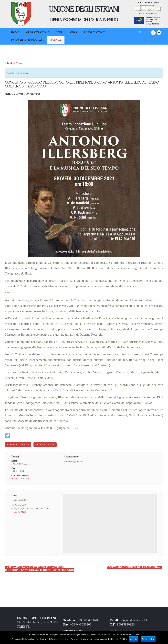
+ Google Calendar (18, 445)
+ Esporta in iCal (45, 445)
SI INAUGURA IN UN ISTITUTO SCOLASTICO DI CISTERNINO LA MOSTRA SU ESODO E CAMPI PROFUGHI (42, 568)
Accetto (134, 639)
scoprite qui (65, 639)
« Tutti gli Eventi (14, 63)
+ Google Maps (19, 512)
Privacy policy (73, 631)
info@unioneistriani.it (134, 620)
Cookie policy (119, 631)
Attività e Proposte (20, 478)
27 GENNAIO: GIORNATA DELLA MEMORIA (136, 567)
